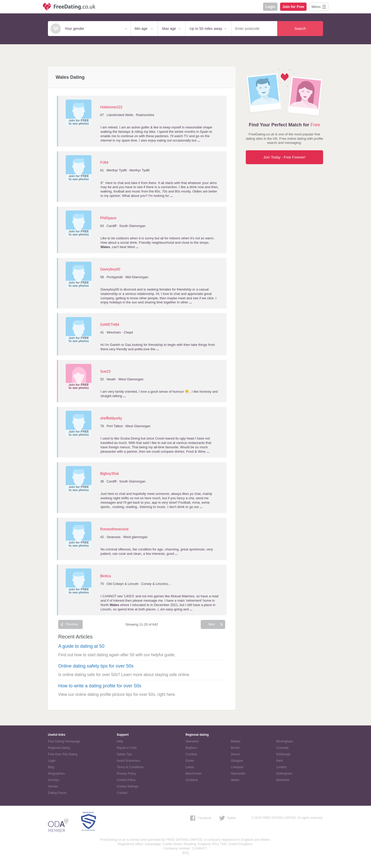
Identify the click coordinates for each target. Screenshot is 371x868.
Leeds (190, 767)
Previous (72, 624)
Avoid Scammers (128, 761)
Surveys (53, 780)
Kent (279, 761)
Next (212, 624)
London (281, 767)
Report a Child (127, 748)
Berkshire (283, 780)
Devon (235, 754)
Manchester (194, 774)
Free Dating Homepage (64, 741)
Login (270, 7)
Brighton (191, 748)
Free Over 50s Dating (63, 754)
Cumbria (191, 754)
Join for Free (293, 7)
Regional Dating (59, 748)
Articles (53, 786)
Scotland (192, 780)
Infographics (56, 774)
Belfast (236, 741)
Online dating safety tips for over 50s (96, 666)
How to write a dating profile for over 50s (100, 686)
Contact (122, 793)
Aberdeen (192, 741)
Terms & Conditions (130, 767)
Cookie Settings (128, 786)
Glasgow (237, 761)
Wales (235, 780)
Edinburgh (283, 754)
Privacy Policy (126, 774)
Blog (51, 767)
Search (300, 29)
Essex (190, 761)
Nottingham (284, 774)
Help (120, 741)
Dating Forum (57, 793)
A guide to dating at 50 (81, 646)
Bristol (235, 748)
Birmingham (284, 741)
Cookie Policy (126, 780)
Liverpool (237, 767)
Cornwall (282, 748)
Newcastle (238, 774)
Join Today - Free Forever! (284, 157)
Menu (316, 7)
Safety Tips (124, 754)
